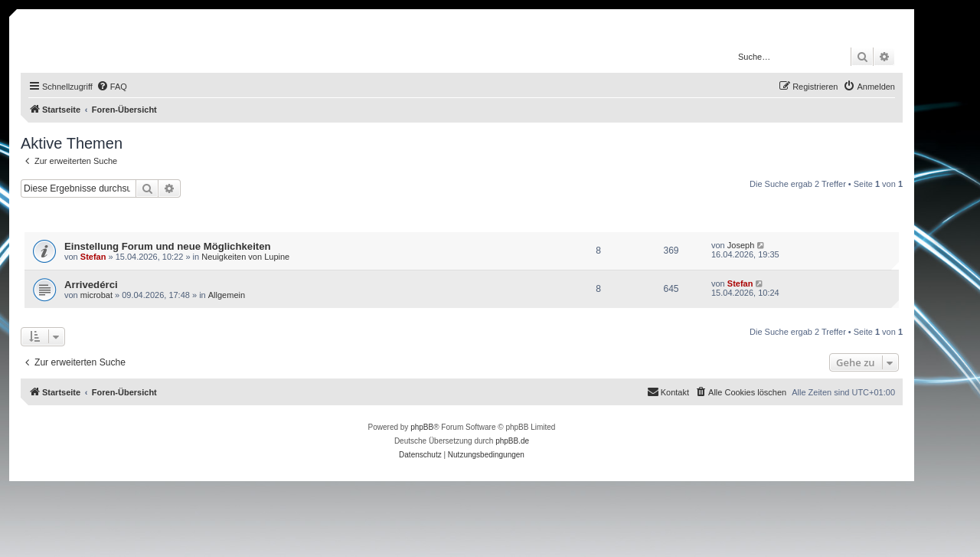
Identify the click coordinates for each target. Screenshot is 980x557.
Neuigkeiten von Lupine (245, 257)
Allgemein (227, 295)
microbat (96, 295)
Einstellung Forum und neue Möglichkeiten (168, 246)
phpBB (422, 427)
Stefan (93, 257)
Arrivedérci (91, 285)
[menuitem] (112, 87)
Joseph (741, 245)
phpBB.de (512, 441)
